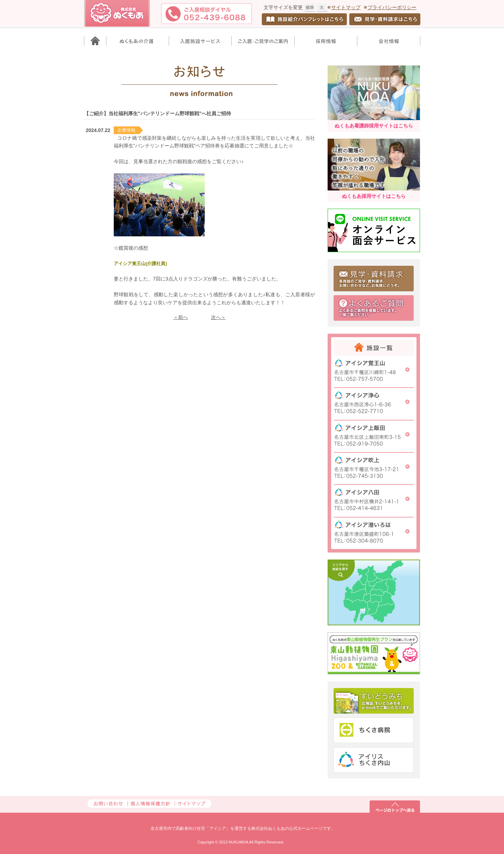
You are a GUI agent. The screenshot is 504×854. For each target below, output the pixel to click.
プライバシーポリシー (392, 7)
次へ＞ (218, 317)
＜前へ (181, 317)
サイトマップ (346, 7)
